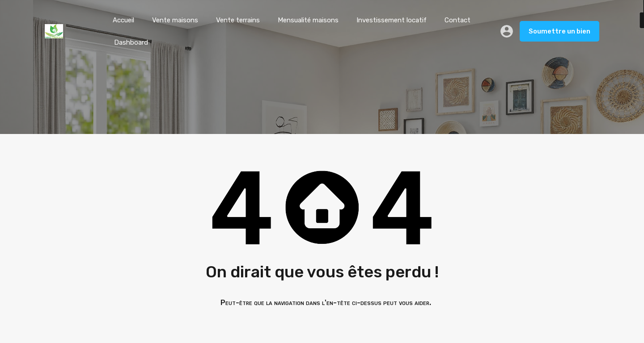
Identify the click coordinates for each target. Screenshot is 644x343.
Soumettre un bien (559, 31)
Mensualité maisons (308, 20)
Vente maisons (175, 20)
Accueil (123, 20)
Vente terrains (238, 20)
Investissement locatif (392, 20)
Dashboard (131, 42)
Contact (458, 20)
